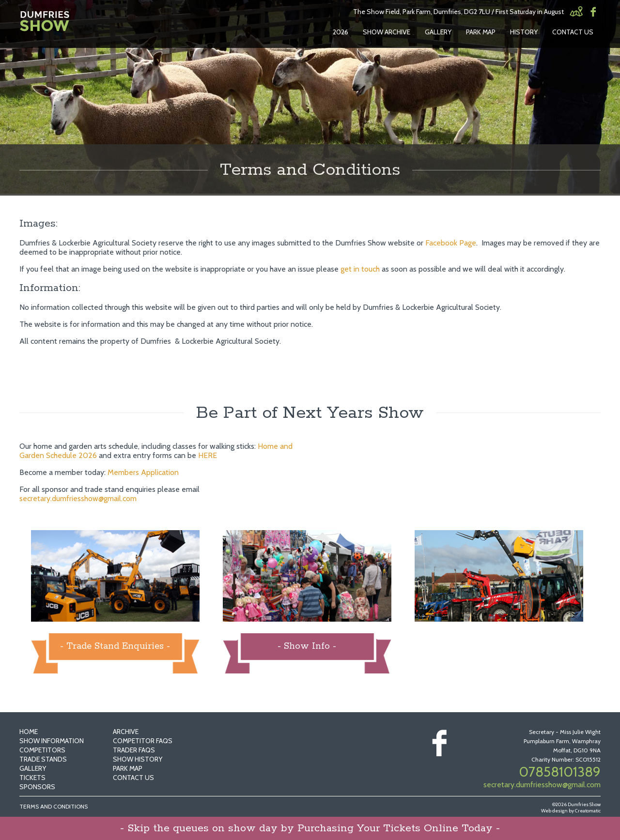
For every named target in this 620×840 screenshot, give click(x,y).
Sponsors (37, 787)
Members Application (143, 472)
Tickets (32, 778)
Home (29, 732)
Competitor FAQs (143, 741)
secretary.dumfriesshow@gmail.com (78, 498)
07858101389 (560, 772)
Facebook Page (451, 243)
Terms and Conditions (54, 806)
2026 (341, 32)
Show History (138, 759)
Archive (126, 732)
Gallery (438, 32)
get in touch (360, 269)
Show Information (52, 741)
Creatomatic (588, 811)
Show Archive (387, 32)
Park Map (481, 32)
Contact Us (573, 32)
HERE (208, 455)
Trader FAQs (134, 750)
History (524, 32)
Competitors (42, 750)
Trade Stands (43, 759)
